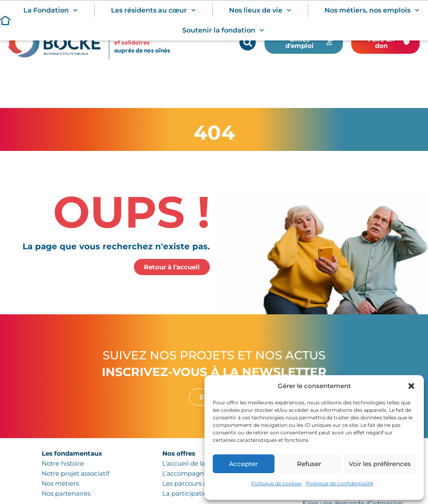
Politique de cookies (276, 483)
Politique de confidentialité (339, 483)
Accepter (243, 464)
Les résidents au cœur (153, 10)
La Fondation (50, 10)
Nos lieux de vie (260, 10)
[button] (411, 386)
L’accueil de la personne (199, 463)
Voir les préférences (380, 464)
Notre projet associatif (76, 473)
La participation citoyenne (203, 493)
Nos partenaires (66, 493)
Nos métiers (60, 483)
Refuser (309, 464)
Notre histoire (63, 463)
